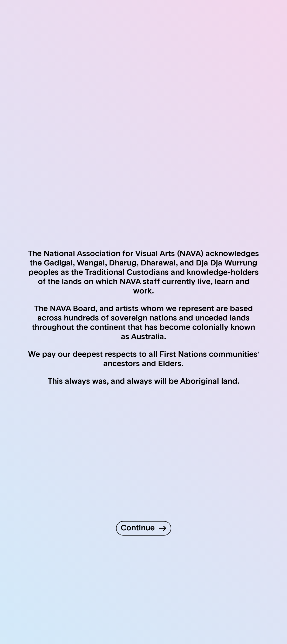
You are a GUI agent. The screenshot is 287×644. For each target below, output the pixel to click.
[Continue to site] (144, 528)
